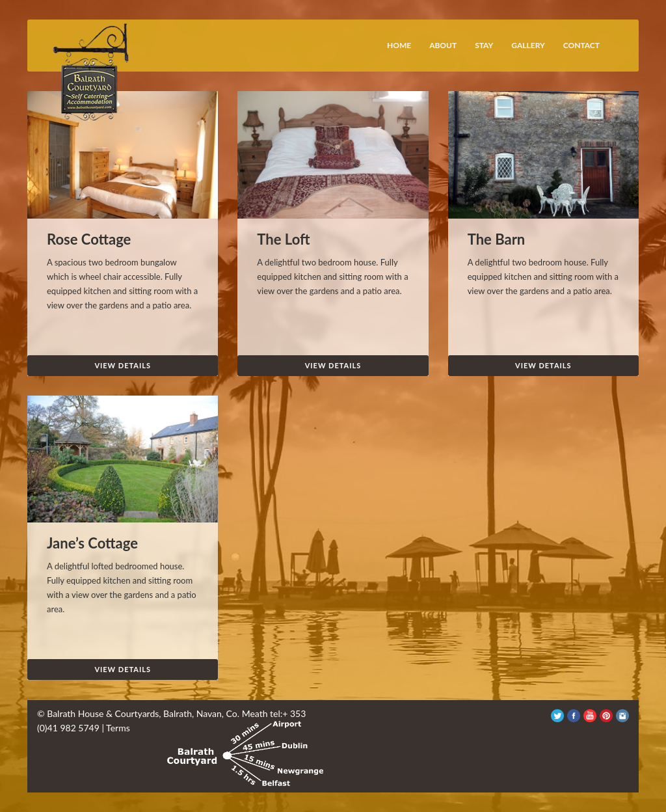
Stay (484, 45)
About (443, 45)
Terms (118, 728)
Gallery (528, 45)
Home (399, 45)
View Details (123, 365)
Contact (581, 45)
